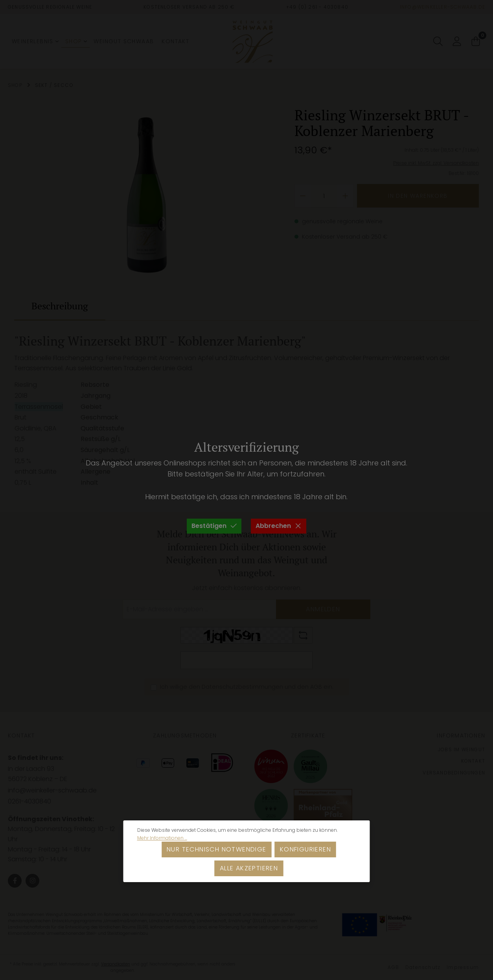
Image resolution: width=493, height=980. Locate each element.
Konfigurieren (305, 849)
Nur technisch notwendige (217, 849)
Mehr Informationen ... (162, 838)
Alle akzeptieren (249, 868)
